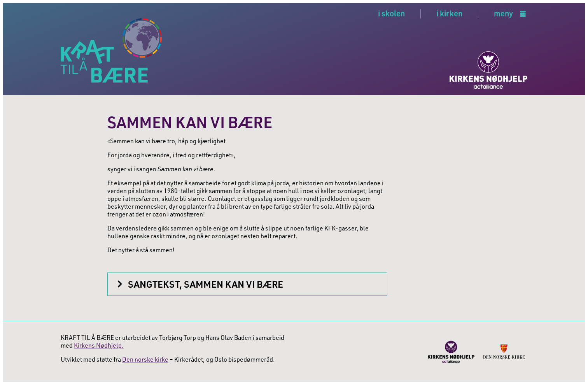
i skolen (391, 13)
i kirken (449, 13)
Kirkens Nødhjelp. (99, 345)
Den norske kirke (145, 359)
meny (503, 14)
